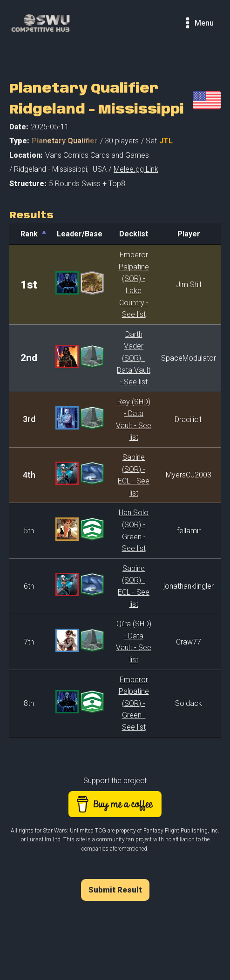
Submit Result (115, 890)
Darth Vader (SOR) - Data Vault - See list (134, 358)
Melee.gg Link (136, 169)
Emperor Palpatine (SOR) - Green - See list (134, 703)
